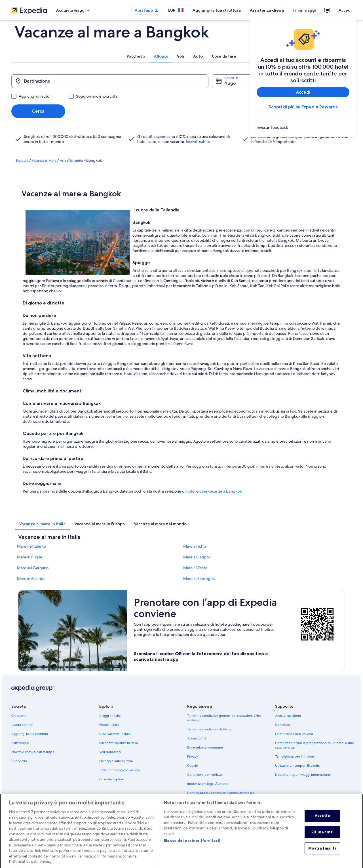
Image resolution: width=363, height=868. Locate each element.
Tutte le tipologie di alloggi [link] (120, 770)
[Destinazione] (110, 81)
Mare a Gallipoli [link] (197, 557)
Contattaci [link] (283, 725)
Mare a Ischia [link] (195, 546)
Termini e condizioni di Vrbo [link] (209, 729)
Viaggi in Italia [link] (110, 716)
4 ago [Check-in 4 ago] (230, 83)
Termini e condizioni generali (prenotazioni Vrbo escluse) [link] (224, 718)
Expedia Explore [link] (112, 779)
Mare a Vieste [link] (195, 568)
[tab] (136, 56)
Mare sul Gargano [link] (33, 568)
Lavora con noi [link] (22, 725)
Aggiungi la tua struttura (217, 10)
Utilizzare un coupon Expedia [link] (297, 766)
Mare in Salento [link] (31, 579)
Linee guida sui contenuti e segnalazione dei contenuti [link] (221, 795)
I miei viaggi (305, 10)
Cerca (38, 111)
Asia (63, 161)
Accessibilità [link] (197, 738)
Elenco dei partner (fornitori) (192, 846)
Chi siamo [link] (19, 716)
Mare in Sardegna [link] (199, 579)
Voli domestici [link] (110, 752)
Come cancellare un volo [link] (294, 734)
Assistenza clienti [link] (288, 716)
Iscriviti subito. (199, 142)
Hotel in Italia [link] (109, 725)
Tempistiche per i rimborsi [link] (295, 756)
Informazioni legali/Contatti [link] (208, 784)
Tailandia (76, 161)
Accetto (322, 821)
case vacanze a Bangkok (220, 491)
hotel (191, 491)
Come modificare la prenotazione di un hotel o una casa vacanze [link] (314, 745)
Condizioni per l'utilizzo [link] (205, 775)
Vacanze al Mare (44, 161)
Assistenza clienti (267, 10)
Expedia (22, 161)
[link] (303, 127)
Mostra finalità (323, 854)
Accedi (345, 10)
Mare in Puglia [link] (29, 557)
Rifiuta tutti (323, 837)
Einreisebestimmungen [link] (205, 747)
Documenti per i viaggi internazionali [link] (303, 775)
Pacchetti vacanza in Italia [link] (119, 743)
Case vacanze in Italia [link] (115, 734)
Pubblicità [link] (19, 761)
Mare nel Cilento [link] (31, 546)
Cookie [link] (193, 766)
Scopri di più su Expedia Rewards (303, 107)
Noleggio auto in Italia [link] (116, 761)
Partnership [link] (20, 743)
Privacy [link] (193, 756)
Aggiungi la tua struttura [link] (30, 734)
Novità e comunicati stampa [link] (33, 752)
